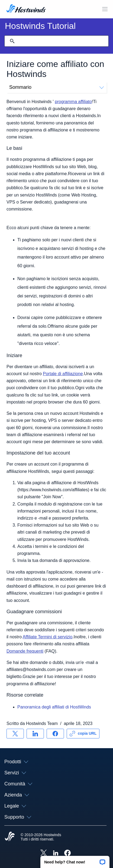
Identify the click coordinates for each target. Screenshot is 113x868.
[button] (75, 860)
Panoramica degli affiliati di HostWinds (54, 707)
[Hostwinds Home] (10, 837)
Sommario (56, 87)
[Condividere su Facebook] (55, 734)
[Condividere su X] (15, 734)
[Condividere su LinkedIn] (35, 734)
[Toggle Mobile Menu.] (105, 9)
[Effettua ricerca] (12, 41)
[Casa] (26, 9)
